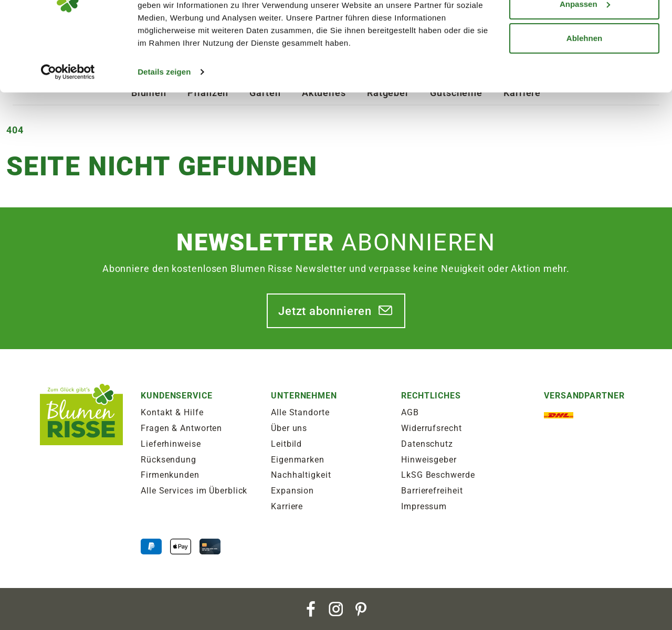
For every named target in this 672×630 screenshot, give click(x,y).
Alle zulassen (584, 28)
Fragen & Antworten (181, 428)
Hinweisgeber (429, 460)
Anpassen (585, 62)
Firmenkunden (170, 475)
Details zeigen (164, 130)
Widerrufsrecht (432, 428)
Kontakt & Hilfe (172, 412)
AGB (410, 412)
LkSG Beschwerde (438, 475)
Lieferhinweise (171, 444)
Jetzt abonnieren (325, 311)
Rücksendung (169, 460)
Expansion (292, 491)
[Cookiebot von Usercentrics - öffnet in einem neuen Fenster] (68, 130)
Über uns (289, 428)
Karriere (287, 506)
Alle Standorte (300, 412)
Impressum (424, 506)
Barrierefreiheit (432, 491)
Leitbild (286, 444)
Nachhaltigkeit (301, 475)
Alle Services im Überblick (194, 491)
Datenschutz (427, 444)
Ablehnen (584, 96)
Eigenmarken (298, 460)
